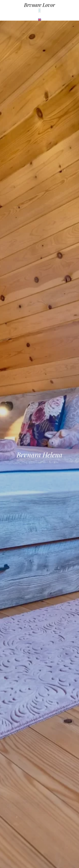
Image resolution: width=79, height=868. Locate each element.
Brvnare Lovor (39, 5)
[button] (39, 10)
